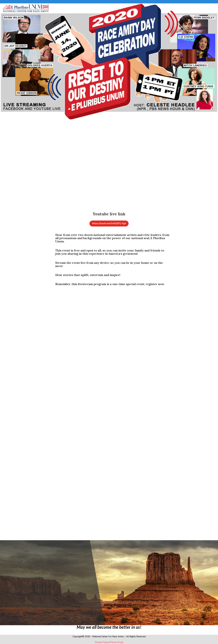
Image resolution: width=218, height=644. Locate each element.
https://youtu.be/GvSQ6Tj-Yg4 (109, 223)
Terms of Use (117, 642)
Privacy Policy (102, 642)
